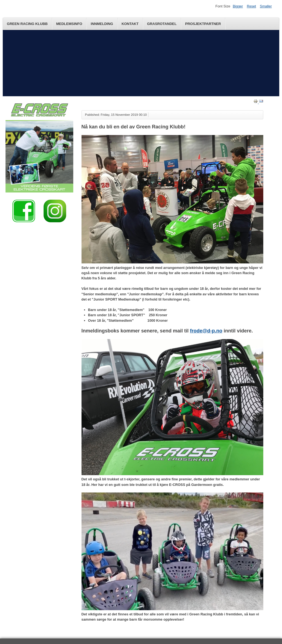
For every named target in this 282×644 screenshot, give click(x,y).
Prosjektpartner (203, 24)
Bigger (238, 6)
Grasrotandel (162, 24)
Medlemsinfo (69, 24)
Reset (251, 6)
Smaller (266, 6)
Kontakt (130, 24)
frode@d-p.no (206, 331)
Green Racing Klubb (27, 24)
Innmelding (102, 24)
